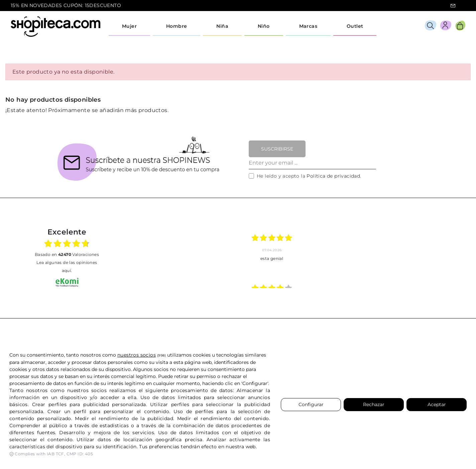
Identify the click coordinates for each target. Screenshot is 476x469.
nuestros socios (137, 355)
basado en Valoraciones (67, 254)
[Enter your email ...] (312, 163)
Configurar (311, 404)
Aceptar (437, 404)
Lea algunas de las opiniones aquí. (67, 266)
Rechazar (374, 404)
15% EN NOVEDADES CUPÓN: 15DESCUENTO (66, 5)
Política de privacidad (333, 176)
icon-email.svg (453, 6)
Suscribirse (277, 149)
